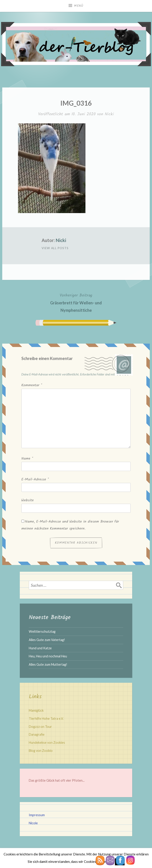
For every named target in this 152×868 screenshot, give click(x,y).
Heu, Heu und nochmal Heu (48, 656)
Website (28, 500)
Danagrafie (37, 734)
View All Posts (55, 248)
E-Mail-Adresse (35, 479)
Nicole (33, 823)
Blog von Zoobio (41, 751)
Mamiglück (36, 710)
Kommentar (32, 385)
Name (27, 459)
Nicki (109, 114)
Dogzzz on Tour (40, 727)
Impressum (37, 815)
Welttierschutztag (42, 631)
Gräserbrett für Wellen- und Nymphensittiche (76, 302)
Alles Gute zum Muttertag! (48, 664)
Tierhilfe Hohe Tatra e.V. (46, 719)
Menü (79, 6)
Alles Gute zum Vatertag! (47, 640)
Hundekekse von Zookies (47, 743)
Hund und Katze (40, 648)
